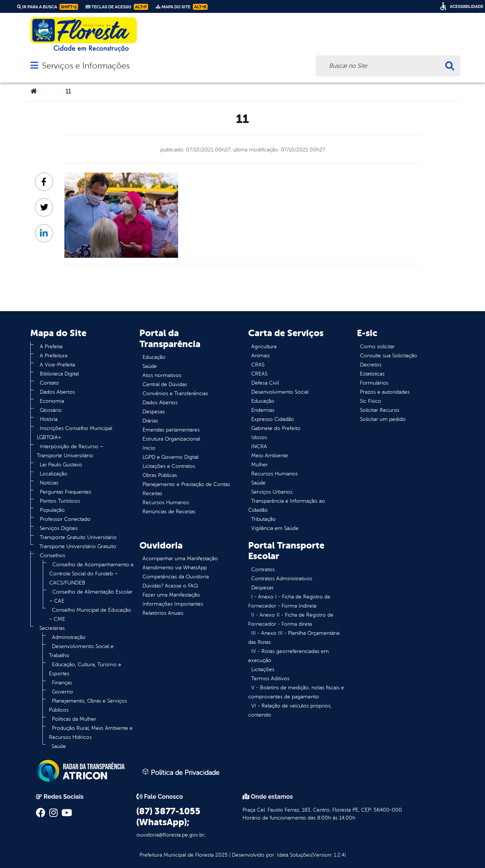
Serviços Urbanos (272, 492)
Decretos (371, 365)
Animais (260, 356)
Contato (49, 383)
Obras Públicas (160, 475)
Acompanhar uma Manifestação (180, 559)
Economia (52, 401)
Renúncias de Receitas (169, 512)
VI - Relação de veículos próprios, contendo (290, 710)
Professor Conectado (65, 519)
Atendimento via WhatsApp (175, 568)
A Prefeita (51, 347)
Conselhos (52, 556)
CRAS (258, 365)
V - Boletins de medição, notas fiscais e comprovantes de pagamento (296, 692)
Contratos (263, 570)
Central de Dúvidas (165, 384)
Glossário (51, 410)
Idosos (259, 437)
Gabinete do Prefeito (276, 428)
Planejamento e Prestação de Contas (186, 484)
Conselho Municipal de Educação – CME (90, 615)
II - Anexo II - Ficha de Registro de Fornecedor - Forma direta (291, 619)
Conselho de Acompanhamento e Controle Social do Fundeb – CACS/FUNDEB (92, 574)
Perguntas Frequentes (66, 492)
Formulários (374, 383)
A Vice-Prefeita (57, 365)
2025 (221, 855)
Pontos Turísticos (60, 501)
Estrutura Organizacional (171, 439)
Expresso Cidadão (273, 419)
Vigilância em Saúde (275, 528)
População (52, 510)
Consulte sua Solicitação (389, 356)
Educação (154, 357)
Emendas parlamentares (171, 430)
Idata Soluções (294, 855)
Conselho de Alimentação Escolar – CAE (91, 596)
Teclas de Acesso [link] (117, 7)
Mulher (260, 465)
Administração (69, 637)
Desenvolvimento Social (280, 392)
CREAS (259, 374)
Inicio (149, 448)
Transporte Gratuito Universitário (78, 537)
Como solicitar (377, 347)
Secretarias (52, 628)
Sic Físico (371, 401)
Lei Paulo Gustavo (61, 465)
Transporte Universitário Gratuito (78, 546)
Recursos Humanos (166, 503)
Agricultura (264, 347)
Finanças (62, 683)
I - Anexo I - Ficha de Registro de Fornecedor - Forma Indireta (289, 601)
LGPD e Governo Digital (171, 457)
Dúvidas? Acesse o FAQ (170, 586)
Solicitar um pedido (383, 419)
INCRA (259, 446)
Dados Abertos (57, 392)
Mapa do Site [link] (182, 7)
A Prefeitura (54, 356)
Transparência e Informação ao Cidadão (287, 506)
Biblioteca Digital (59, 374)
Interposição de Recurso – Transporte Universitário (70, 451)
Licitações (263, 669)
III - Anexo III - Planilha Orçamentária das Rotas (294, 638)
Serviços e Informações (86, 66)
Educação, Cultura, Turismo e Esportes (85, 669)
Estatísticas (372, 374)
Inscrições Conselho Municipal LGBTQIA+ (74, 433)
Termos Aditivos (270, 679)
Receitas (152, 493)
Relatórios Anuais (163, 613)
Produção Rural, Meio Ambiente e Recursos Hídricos (91, 733)
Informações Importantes (173, 604)
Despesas (154, 412)
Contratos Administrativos (282, 579)
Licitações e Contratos (169, 466)
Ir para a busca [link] (48, 7)
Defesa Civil (265, 383)
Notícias (49, 483)
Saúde (59, 746)
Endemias (263, 410)
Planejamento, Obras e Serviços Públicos (88, 705)
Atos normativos (162, 375)
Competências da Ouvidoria (176, 577)
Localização (54, 474)
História (49, 419)
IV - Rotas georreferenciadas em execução (289, 656)
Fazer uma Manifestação (171, 595)
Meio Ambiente (270, 456)
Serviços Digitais (59, 528)
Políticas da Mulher (74, 719)
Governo (63, 692)
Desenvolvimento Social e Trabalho (81, 651)
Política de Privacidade (181, 772)
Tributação (264, 519)
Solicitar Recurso (380, 410)
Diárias (150, 421)
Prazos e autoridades (385, 392)
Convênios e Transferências (175, 393)
